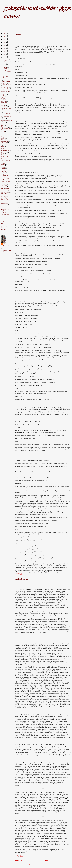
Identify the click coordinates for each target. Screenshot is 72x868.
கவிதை (3, 123)
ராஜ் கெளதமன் (5, 192)
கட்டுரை (3, 119)
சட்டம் (3, 131)
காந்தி (3, 124)
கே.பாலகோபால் (6, 128)
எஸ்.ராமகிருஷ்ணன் (6, 111)
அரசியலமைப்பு (5, 88)
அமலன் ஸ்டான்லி (6, 84)
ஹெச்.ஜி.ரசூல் (5, 203)
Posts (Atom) (26, 864)
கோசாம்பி (4, 130)
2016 (4, 47)
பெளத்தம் (4, 177)
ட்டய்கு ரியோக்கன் (6, 144)
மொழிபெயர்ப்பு (5, 188)
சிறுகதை (22, 575)
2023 (4, 37)
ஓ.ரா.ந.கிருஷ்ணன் (6, 116)
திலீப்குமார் (4, 152)
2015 (4, 48)
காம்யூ (3, 126)
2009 (4, 58)
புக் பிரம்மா (4, 170)
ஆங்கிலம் (4, 94)
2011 (4, 55)
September (7, 62)
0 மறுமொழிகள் (19, 573)
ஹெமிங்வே (4, 205)
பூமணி (3, 174)
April (5, 66)
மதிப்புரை (4, 180)
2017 (4, 46)
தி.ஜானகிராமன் (5, 151)
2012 (4, 53)
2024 (4, 35)
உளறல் (3, 105)
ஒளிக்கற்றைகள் (21, 579)
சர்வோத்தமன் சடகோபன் (7, 245)
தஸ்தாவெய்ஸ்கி (5, 148)
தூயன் (3, 153)
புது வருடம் (4, 171)
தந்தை (3, 147)
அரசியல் (3, 90)
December (7, 59)
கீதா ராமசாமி (5, 127)
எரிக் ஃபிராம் (5, 107)
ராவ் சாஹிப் (4, 230)
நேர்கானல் (4, 167)
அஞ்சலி (3, 83)
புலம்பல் (3, 173)
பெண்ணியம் (5, 176)
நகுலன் (3, 164)
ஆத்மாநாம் (4, 96)
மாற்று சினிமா (5, 185)
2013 (4, 51)
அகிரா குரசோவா (6, 79)
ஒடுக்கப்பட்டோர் (6, 113)
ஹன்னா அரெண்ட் (6, 201)
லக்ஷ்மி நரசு (4, 194)
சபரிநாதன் (4, 133)
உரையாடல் (4, 103)
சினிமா (3, 140)
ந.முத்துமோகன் (5, 163)
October (6, 60)
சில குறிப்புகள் (5, 137)
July (5, 63)
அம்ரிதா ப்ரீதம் (5, 87)
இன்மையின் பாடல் (6, 227)
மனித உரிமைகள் (6, 181)
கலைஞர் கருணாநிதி (6, 120)
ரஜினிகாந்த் (4, 191)
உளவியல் (4, 104)
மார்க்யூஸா (4, 184)
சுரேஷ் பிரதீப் (5, 141)
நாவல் (3, 166)
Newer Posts (19, 861)
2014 (4, 50)
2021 (4, 40)
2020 (4, 41)
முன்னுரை (4, 187)
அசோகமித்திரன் (5, 82)
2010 (4, 56)
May (5, 65)
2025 (4, 34)
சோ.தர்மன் (4, 143)
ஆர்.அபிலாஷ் (5, 97)
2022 (4, 38)
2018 (4, 44)
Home (46, 861)
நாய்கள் (18, 34)
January (6, 69)
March (6, 67)
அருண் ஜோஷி (5, 91)
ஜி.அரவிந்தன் (5, 198)
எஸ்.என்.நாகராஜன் (6, 108)
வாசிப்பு (3, 195)
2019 (4, 43)
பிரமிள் (3, 169)
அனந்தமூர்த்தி (5, 93)
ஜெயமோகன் (5, 199)
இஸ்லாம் (4, 101)
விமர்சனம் (4, 196)
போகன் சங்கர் (5, 178)
